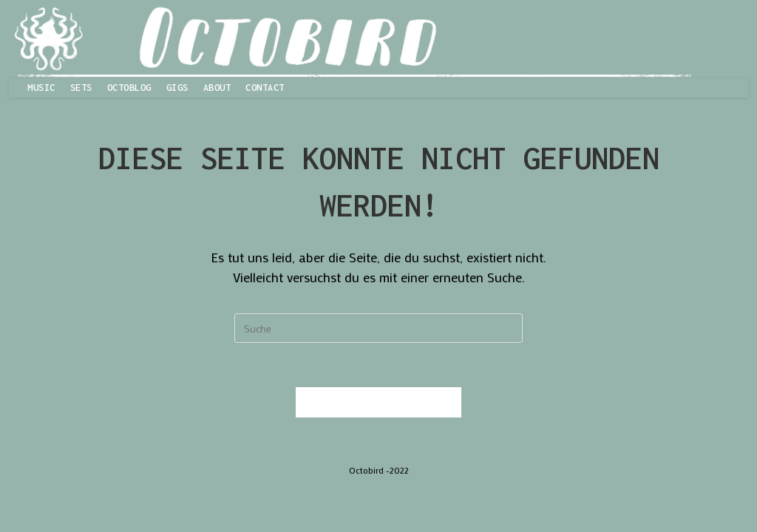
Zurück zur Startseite (378, 402)
